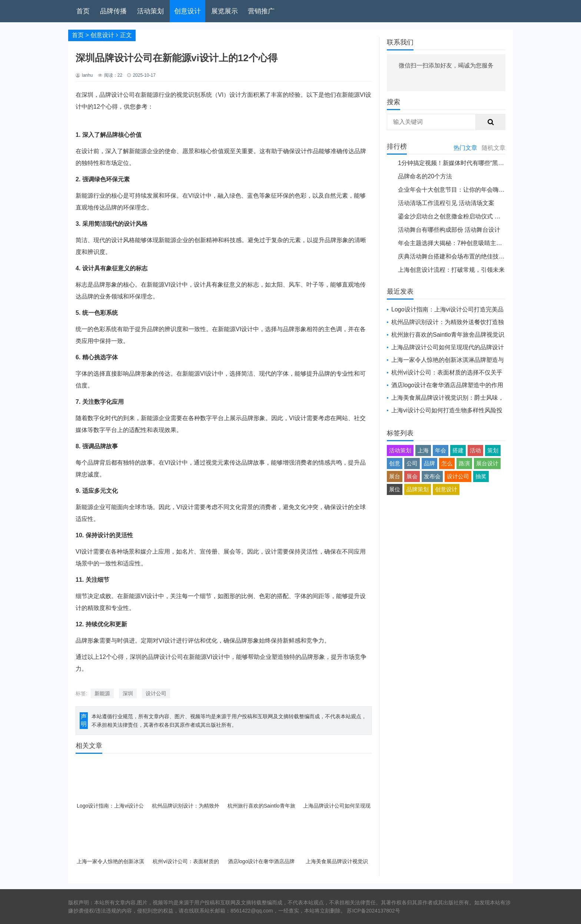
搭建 (458, 450)
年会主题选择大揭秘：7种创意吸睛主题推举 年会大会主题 (474, 243)
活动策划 (150, 11)
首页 (83, 11)
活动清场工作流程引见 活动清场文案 (446, 203)
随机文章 (494, 148)
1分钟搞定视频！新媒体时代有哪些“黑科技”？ (458, 163)
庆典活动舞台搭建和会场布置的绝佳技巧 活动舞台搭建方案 (476, 256)
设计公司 (156, 693)
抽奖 (481, 476)
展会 (412, 476)
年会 (441, 450)
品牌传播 (113, 11)
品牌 (429, 463)
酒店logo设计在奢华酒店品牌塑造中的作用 (447, 385)
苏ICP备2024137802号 (373, 911)
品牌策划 (418, 489)
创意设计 (187, 11)
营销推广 (261, 11)
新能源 (102, 693)
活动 (475, 450)
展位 (395, 489)
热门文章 (465, 148)
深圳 (128, 693)
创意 (395, 463)
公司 (412, 463)
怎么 (447, 463)
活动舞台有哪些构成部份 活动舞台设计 (449, 230)
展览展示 (225, 11)
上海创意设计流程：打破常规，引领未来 (451, 270)
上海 (423, 450)
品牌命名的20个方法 (425, 176)
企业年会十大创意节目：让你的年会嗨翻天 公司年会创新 (473, 190)
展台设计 (487, 463)
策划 (493, 450)
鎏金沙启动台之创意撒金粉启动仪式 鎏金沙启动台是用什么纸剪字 (485, 216)
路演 (464, 463)
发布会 (432, 476)
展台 (395, 476)
